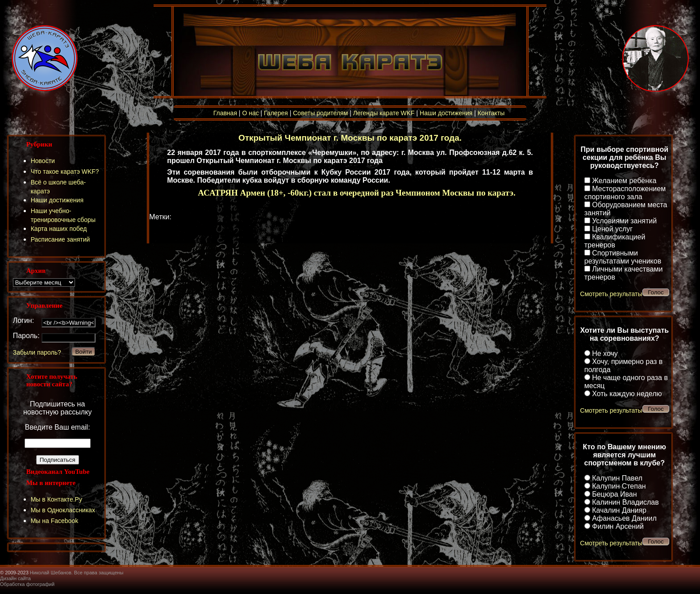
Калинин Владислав (625, 502)
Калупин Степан (619, 486)
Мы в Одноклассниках (63, 510)
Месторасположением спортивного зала (625, 193)
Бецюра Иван (614, 494)
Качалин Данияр (619, 510)
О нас (250, 113)
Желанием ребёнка (624, 181)
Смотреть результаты (611, 294)
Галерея (276, 113)
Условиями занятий (624, 221)
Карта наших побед (59, 229)
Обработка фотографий (27, 584)
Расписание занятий (60, 239)
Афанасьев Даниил (624, 518)
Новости (43, 161)
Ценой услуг (612, 229)
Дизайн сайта (15, 578)
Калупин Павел (617, 478)
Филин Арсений (618, 526)
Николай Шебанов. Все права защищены (77, 573)
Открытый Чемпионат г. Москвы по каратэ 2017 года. (350, 138)
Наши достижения (446, 113)
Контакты (491, 113)
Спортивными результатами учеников (623, 257)
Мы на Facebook (55, 521)
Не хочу (605, 353)
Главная (225, 113)
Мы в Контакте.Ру (56, 499)
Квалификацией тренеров (615, 241)
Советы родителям (320, 113)
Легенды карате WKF (384, 113)
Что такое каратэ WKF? (65, 172)
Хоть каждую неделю (627, 394)
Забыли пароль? (37, 352)
